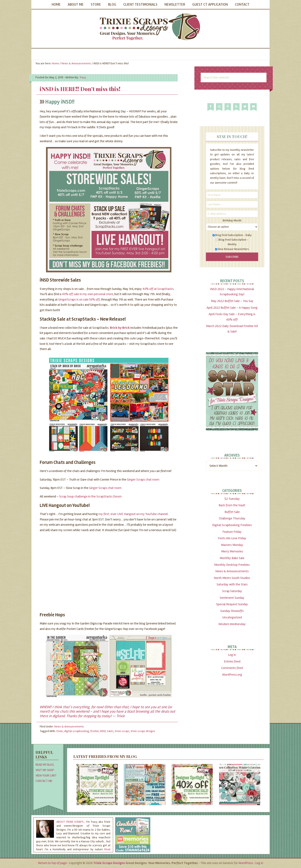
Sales (110, 731)
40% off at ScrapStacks (158, 289)
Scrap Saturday (232, 591)
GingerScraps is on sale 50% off (79, 299)
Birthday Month (232, 220)
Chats (60, 731)
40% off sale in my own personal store (87, 294)
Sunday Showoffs (232, 611)
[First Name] (232, 195)
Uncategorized (232, 617)
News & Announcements (69, 727)
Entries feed (232, 661)
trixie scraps (122, 731)
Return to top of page (52, 863)
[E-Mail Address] (232, 214)
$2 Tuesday (232, 499)
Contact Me (44, 781)
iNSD (103, 731)
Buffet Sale (232, 512)
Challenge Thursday (232, 518)
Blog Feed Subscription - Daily (233, 235)
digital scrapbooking (77, 731)
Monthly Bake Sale (232, 558)
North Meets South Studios (232, 578)
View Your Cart (46, 775)
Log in (232, 655)
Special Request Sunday (232, 604)
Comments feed (232, 668)
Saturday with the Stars (232, 584)
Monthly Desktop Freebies (232, 565)
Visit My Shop (45, 770)
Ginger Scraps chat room (143, 480)
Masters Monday (232, 545)
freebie (95, 731)
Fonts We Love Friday (232, 538)
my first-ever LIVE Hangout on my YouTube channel (133, 514)
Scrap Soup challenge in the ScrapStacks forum (90, 496)
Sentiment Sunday (232, 598)
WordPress (246, 863)
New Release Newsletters (233, 249)
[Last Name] (232, 204)
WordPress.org (232, 675)
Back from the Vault (232, 505)
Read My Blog (45, 765)
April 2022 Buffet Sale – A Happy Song (232, 308)
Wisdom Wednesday (232, 624)
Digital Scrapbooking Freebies (232, 525)
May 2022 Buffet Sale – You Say (232, 301)
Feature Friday (232, 532)
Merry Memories (232, 551)
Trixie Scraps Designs (150, 27)
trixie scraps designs (143, 731)
